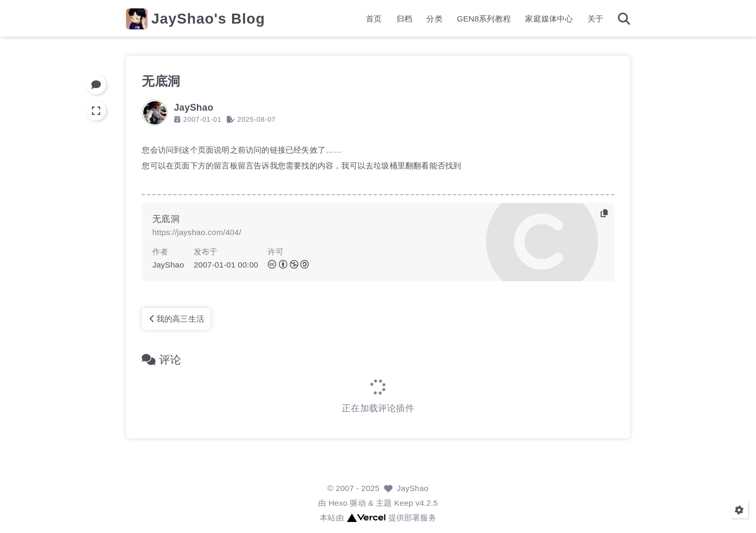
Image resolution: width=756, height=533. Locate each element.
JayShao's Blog (208, 19)
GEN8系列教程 (484, 19)
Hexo (338, 503)
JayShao (413, 488)
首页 (374, 19)
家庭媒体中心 (549, 19)
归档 (404, 19)
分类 (434, 19)
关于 (595, 19)
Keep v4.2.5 (416, 503)
